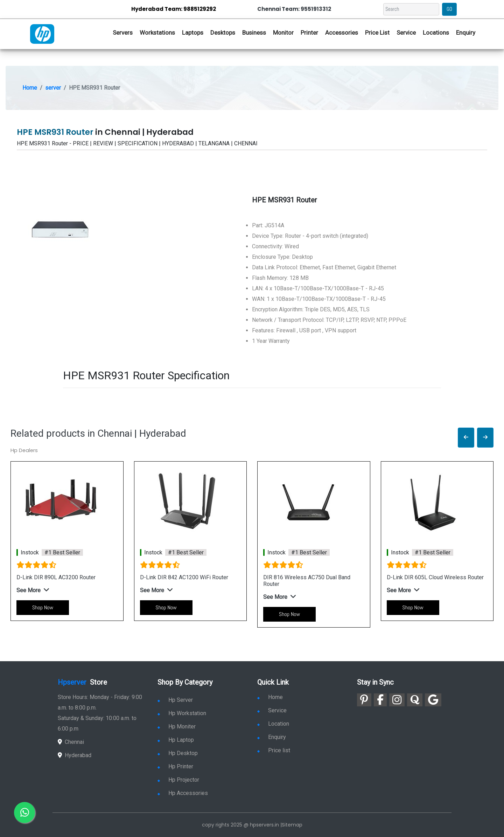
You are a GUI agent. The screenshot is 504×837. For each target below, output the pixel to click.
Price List (377, 33)
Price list (274, 750)
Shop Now (43, 607)
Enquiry (466, 33)
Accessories (342, 33)
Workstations (157, 33)
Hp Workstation (182, 713)
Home (30, 88)
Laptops (193, 33)
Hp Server (175, 700)
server (53, 88)
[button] (466, 438)
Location (273, 724)
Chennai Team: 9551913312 (294, 9)
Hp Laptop (176, 740)
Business (254, 33)
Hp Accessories (183, 793)
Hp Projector (178, 780)
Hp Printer (175, 766)
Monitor (283, 33)
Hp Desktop (178, 753)
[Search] (411, 9)
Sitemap (292, 825)
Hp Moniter (177, 727)
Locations (436, 33)
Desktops (223, 33)
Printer (309, 33)
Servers (123, 33)
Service (406, 33)
